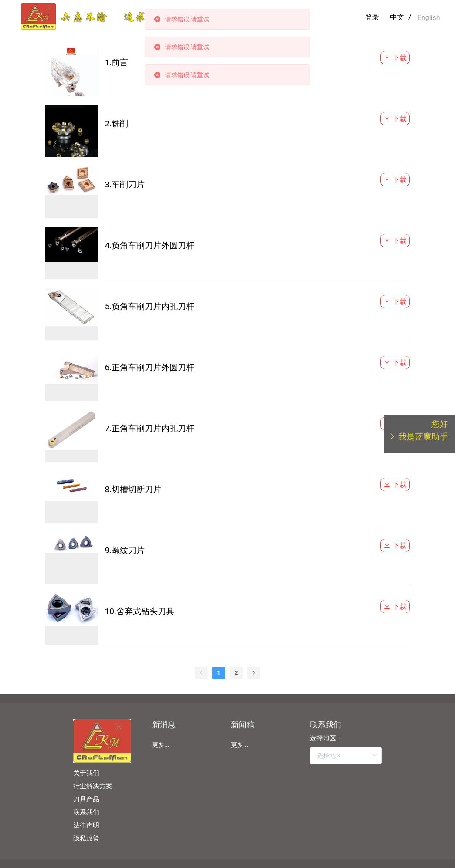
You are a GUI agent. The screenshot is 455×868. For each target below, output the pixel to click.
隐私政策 (86, 838)
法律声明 (86, 825)
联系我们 (86, 812)
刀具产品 (86, 799)
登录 (372, 17)
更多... (161, 745)
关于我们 (86, 773)
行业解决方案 (93, 786)
